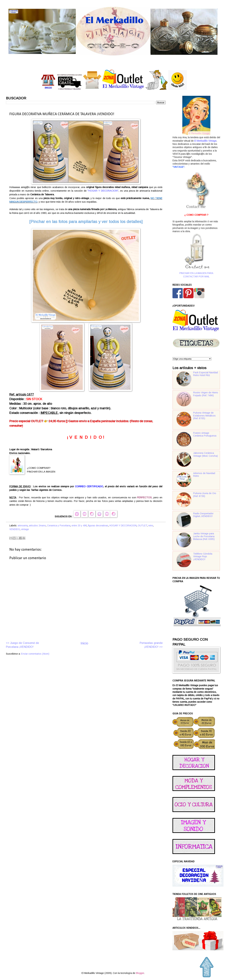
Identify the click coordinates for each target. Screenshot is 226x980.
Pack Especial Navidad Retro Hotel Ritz (206, 374)
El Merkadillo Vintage (205, 141)
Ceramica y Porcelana (59, 526)
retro (151, 526)
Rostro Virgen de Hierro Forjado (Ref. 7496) (206, 394)
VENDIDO (15, 529)
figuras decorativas (98, 526)
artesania (23, 526)
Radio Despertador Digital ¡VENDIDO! (203, 515)
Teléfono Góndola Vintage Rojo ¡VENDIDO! (203, 557)
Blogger (140, 973)
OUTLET (142, 526)
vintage (25, 529)
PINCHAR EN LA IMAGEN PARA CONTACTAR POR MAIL (196, 255)
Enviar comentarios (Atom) (35, 654)
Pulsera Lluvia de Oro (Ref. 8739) (205, 495)
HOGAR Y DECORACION (123, 526)
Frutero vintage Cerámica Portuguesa (205, 434)
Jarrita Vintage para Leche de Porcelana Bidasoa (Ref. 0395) (204, 536)
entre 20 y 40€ (79, 526)
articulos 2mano (37, 526)
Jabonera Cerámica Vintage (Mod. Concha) (206, 455)
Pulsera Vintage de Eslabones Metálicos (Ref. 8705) (204, 416)
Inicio (84, 643)
